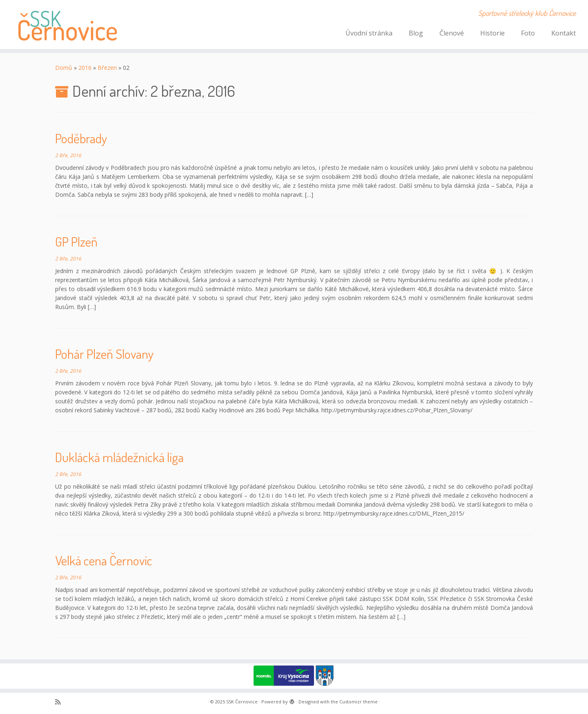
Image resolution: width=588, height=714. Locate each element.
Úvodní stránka (369, 33)
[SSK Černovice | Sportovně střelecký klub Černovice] (68, 24)
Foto (528, 33)
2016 (85, 68)
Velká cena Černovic (104, 560)
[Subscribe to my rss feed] (60, 702)
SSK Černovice (242, 702)
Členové (452, 33)
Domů (64, 68)
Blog (416, 33)
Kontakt (563, 33)
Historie (492, 33)
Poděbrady (81, 138)
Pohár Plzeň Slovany (104, 354)
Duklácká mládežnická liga (119, 457)
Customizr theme (359, 702)
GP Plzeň (76, 241)
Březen (107, 68)
